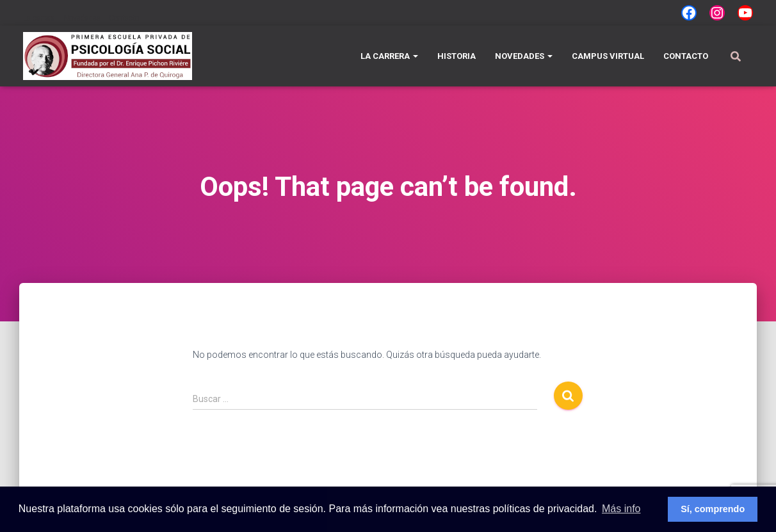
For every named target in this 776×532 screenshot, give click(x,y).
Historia (457, 56)
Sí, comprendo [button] (713, 509)
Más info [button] (621, 509)
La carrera (39, 18)
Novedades (82, 18)
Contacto (124, 18)
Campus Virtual (608, 56)
